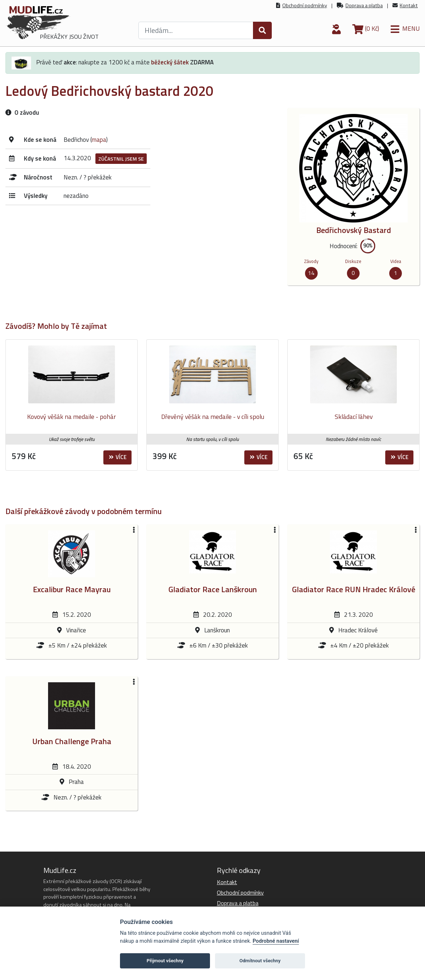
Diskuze (353, 261)
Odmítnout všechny (260, 961)
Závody (311, 261)
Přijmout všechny (165, 961)
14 (311, 273)
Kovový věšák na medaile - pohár (72, 417)
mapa (99, 140)
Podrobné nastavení (276, 941)
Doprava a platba (364, 5)
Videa (396, 261)
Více (118, 457)
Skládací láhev (354, 417)
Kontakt (409, 5)
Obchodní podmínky (305, 5)
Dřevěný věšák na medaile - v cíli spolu (213, 417)
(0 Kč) (366, 29)
